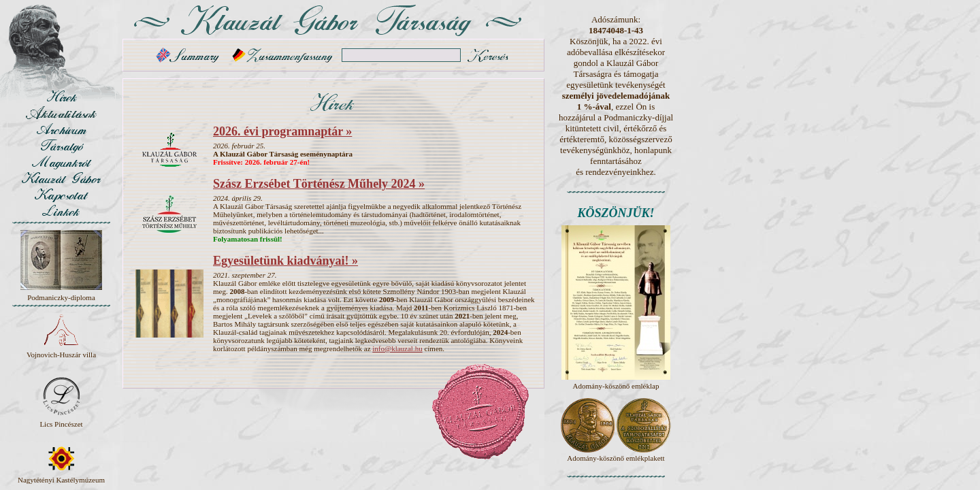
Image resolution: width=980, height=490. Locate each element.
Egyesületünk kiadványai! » (285, 261)
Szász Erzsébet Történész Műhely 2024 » (319, 184)
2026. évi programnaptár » (282, 131)
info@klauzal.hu (397, 348)
